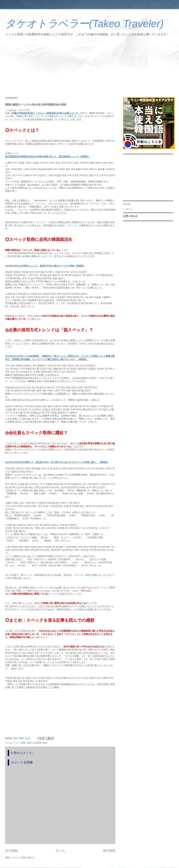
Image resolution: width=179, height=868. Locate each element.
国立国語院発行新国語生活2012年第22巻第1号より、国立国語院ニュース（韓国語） (48, 157)
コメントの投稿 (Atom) (22, 858)
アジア (16, 743)
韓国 (23, 743)
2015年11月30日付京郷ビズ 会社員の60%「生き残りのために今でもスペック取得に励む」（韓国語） (57, 462)
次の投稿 (11, 851)
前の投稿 (109, 851)
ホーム (60, 851)
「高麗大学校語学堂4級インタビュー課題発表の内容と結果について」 (45, 113)
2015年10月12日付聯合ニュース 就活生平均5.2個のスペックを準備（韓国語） (45, 266)
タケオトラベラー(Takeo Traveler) (84, 24)
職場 (45, 743)
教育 (29, 743)
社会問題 (37, 743)
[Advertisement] (89, 67)
